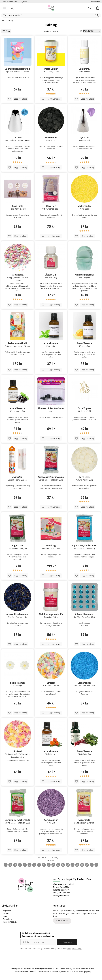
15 (77, 865)
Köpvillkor (7, 911)
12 (63, 865)
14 (73, 865)
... (92, 865)
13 (68, 865)
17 (87, 865)
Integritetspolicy (10, 922)
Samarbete (8, 919)
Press (5, 916)
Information (96, 2)
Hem (3, 20)
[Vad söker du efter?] (51, 15)
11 (58, 865)
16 (82, 865)
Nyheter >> (25, 2)
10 (53, 865)
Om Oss (6, 913)
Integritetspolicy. (74, 948)
